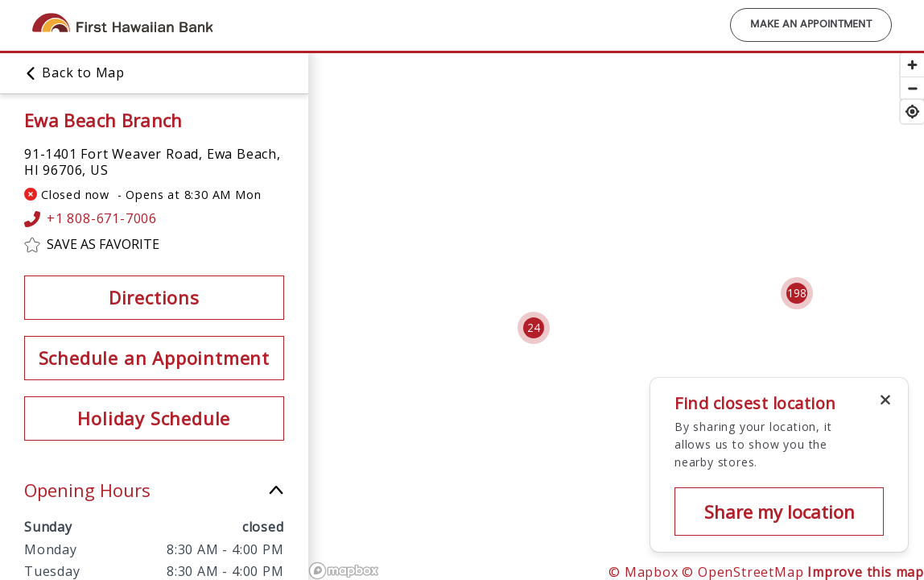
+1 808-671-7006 (91, 219)
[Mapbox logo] (344, 571)
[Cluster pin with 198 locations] (797, 293)
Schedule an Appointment (154, 358)
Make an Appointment (811, 25)
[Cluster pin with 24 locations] (534, 328)
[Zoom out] (912, 88)
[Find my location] (912, 112)
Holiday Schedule (154, 418)
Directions (154, 297)
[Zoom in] (912, 65)
